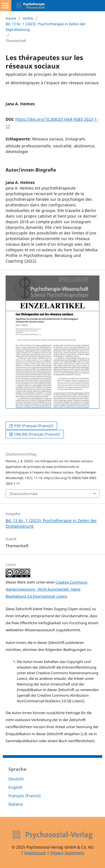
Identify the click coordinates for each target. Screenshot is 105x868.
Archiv (28, 18)
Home (11, 18)
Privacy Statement (67, 853)
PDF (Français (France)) (33, 426)
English (15, 787)
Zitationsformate (24, 494)
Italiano (16, 804)
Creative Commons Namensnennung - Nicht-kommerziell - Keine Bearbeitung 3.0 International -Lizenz (46, 589)
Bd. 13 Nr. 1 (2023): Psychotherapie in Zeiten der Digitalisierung (46, 27)
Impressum (35, 853)
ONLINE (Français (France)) (37, 434)
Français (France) (25, 796)
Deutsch (16, 779)
